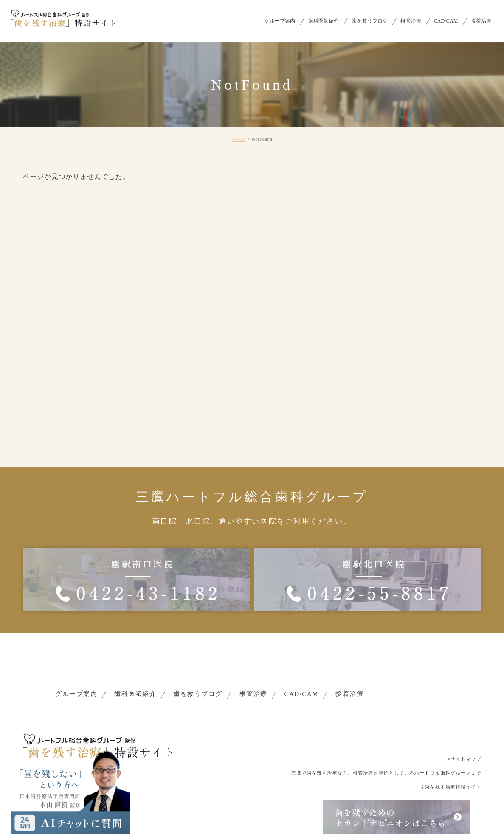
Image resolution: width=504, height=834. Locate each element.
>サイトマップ (464, 759)
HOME (238, 139)
